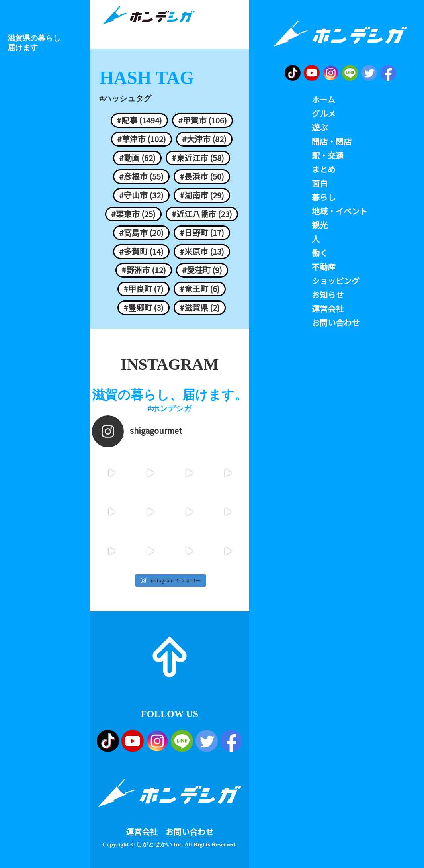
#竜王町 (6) (200, 289)
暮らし (324, 197)
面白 (320, 183)
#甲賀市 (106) (202, 120)
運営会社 (142, 832)
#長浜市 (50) (202, 176)
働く (320, 253)
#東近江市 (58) (198, 158)
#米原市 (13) (202, 251)
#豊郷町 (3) (144, 308)
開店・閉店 (332, 141)
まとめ (324, 169)
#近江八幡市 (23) (202, 214)
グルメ (324, 114)
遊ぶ (320, 127)
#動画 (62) (137, 158)
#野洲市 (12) (144, 270)
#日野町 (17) (202, 233)
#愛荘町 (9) (202, 270)
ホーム (323, 100)
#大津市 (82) (204, 139)
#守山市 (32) (141, 195)
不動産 (324, 267)
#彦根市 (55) (141, 176)
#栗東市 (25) (133, 214)
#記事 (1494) (139, 120)
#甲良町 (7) (144, 289)
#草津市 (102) (142, 139)
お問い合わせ (190, 832)
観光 (320, 225)
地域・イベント (340, 211)
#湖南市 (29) (202, 195)
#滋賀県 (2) (200, 308)
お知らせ (328, 295)
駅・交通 (328, 155)
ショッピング (336, 281)
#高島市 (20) (141, 233)
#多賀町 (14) (141, 251)
